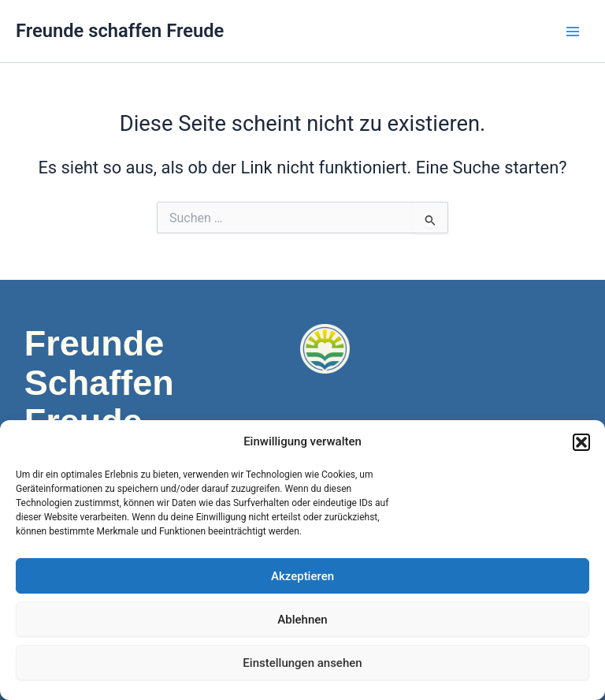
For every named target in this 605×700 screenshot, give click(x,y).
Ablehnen (302, 620)
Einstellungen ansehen (302, 663)
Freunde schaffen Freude (120, 31)
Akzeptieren (302, 576)
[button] (581, 442)
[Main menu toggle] (573, 32)
